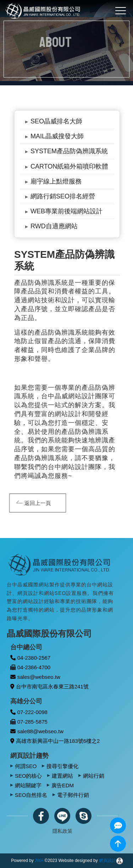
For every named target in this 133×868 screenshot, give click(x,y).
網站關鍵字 (28, 785)
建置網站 (62, 776)
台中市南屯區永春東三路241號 (49, 686)
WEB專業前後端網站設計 (66, 211)
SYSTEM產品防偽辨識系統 (69, 151)
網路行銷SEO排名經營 (63, 196)
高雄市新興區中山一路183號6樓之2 (55, 741)
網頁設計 (107, 861)
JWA (39, 861)
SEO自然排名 (31, 795)
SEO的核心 (29, 776)
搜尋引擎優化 (62, 766)
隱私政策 (62, 831)
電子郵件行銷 (73, 795)
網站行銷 (94, 776)
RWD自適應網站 (54, 226)
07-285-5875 (29, 722)
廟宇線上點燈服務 (56, 181)
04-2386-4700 (30, 667)
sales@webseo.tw (35, 677)
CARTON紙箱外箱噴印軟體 (69, 166)
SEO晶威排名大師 (56, 121)
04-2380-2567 (30, 658)
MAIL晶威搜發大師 (57, 136)
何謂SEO (26, 766)
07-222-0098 (29, 712)
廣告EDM (63, 785)
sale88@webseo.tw (37, 731)
